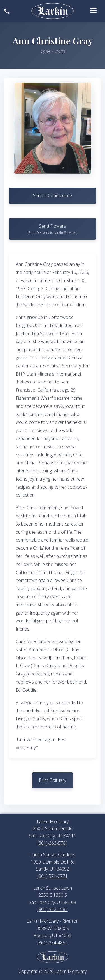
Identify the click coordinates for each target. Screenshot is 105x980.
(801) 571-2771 (53, 876)
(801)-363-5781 (53, 843)
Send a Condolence (53, 195)
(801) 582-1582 (53, 909)
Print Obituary (53, 780)
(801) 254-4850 (53, 943)
